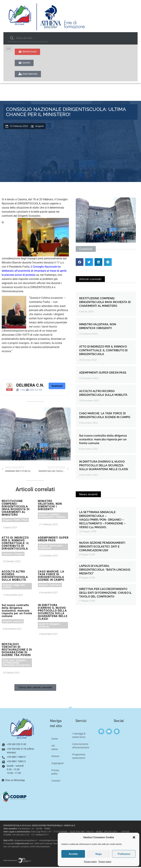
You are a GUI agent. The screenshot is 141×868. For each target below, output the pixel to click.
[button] (134, 837)
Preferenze (124, 854)
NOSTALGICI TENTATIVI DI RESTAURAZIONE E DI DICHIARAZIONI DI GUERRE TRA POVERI (17, 650)
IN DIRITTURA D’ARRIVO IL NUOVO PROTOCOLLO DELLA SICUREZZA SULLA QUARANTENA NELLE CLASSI (53, 613)
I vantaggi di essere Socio (79, 736)
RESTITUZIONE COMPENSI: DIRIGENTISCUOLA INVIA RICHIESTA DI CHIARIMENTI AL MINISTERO (16, 509)
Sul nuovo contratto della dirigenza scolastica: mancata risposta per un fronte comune (17, 611)
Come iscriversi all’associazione (81, 747)
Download (57, 387)
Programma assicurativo (79, 757)
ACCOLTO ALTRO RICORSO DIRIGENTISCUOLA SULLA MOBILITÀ (15, 577)
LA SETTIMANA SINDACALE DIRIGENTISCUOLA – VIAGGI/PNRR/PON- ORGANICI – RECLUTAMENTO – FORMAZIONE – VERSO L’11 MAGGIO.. (102, 521)
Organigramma (58, 764)
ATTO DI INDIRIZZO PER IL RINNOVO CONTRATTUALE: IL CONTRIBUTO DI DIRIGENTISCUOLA (15, 544)
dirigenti (39, 127)
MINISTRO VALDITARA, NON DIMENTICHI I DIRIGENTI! (50, 506)
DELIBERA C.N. (30, 386)
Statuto (55, 757)
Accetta (73, 854)
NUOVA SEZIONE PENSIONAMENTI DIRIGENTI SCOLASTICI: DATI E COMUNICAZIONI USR (102, 547)
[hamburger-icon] (8, 49)
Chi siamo (55, 748)
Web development (17, 861)
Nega (99, 854)
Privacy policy (90, 862)
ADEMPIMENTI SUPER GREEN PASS (53, 540)
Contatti (56, 782)
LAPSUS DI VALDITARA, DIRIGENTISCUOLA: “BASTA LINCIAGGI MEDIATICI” (105, 571)
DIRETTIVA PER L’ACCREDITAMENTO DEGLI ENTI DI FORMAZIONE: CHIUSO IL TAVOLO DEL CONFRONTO (105, 594)
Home (55, 740)
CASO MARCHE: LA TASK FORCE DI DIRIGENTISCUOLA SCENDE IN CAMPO (51, 577)
